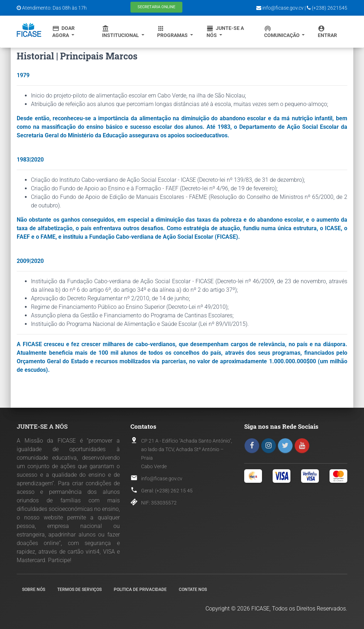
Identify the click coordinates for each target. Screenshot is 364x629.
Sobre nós (34, 590)
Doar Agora (63, 31)
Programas (173, 31)
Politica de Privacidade (140, 590)
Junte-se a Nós (225, 31)
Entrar (327, 31)
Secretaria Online (156, 7)
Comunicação (282, 31)
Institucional (121, 31)
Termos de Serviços (79, 590)
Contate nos (193, 590)
